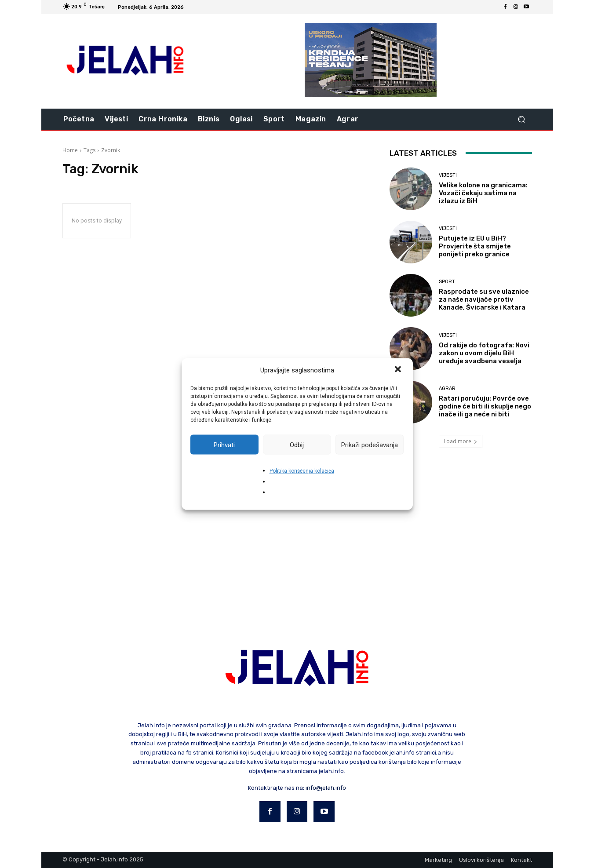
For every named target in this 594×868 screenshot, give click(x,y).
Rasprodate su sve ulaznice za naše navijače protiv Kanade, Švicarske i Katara (484, 299)
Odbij (297, 445)
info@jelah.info (326, 788)
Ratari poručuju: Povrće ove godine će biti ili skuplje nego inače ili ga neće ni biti (485, 406)
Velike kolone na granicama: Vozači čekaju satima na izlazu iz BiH (483, 193)
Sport (447, 282)
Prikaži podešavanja (370, 445)
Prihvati (224, 445)
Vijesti (448, 175)
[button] (399, 370)
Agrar (447, 388)
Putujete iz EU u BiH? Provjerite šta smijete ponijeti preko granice (475, 246)
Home (70, 150)
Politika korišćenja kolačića (302, 471)
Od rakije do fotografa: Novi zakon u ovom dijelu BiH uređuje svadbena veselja (484, 353)
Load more (461, 441)
